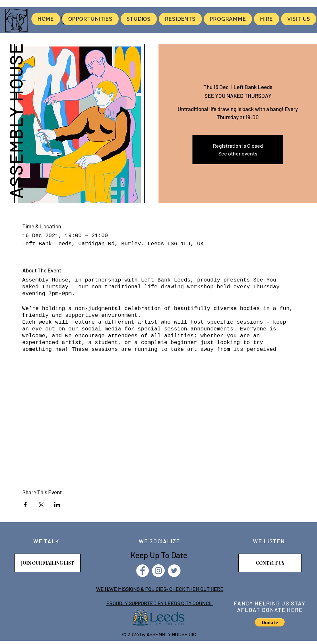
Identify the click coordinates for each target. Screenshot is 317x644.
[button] (270, 622)
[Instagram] (158, 571)
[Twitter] (174, 571)
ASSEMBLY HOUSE (16, 121)
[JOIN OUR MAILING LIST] (47, 563)
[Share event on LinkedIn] (57, 505)
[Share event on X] (41, 505)
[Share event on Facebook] (25, 505)
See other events (238, 153)
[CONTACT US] (270, 563)
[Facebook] (142, 571)
